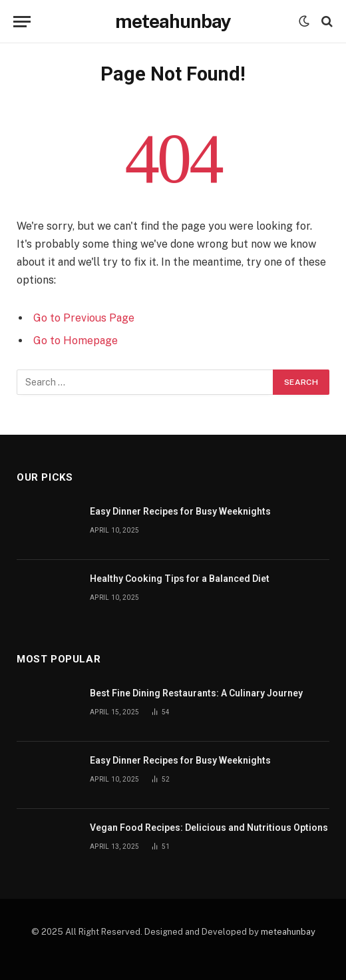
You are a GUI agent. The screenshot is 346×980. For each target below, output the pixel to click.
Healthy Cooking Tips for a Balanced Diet (180, 579)
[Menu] (22, 22)
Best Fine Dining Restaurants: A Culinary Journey (196, 693)
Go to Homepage (76, 341)
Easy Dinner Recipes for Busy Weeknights (180, 511)
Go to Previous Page (84, 318)
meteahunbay (288, 932)
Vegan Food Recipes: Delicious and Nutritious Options (209, 828)
